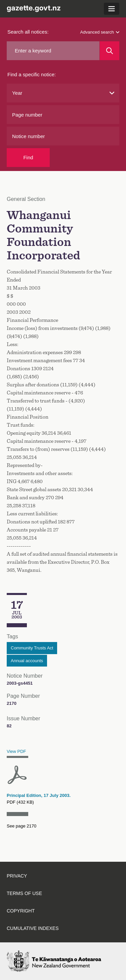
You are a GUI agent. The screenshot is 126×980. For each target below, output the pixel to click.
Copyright (21, 911)
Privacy (17, 876)
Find (28, 157)
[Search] (110, 51)
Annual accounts (27, 661)
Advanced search (100, 32)
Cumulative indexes (33, 928)
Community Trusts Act (32, 648)
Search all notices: (28, 32)
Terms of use (24, 893)
